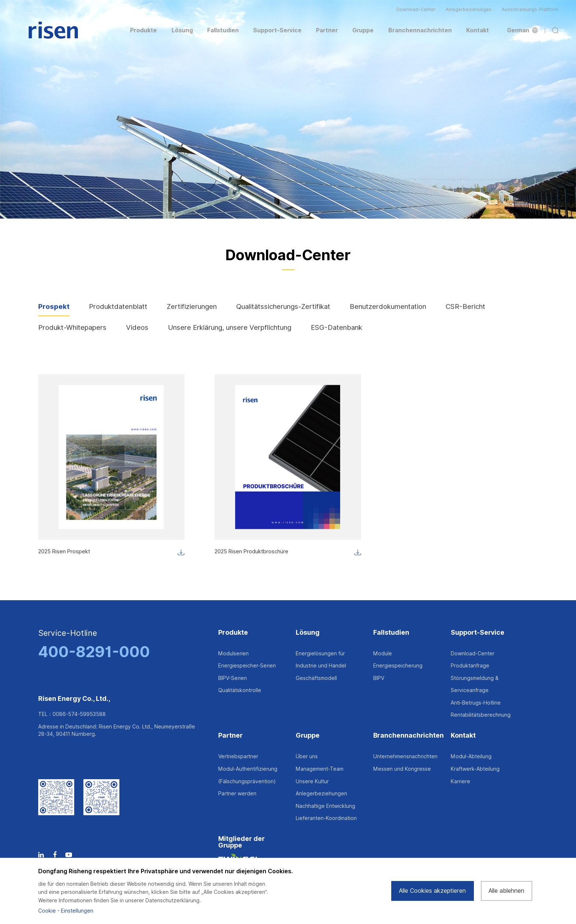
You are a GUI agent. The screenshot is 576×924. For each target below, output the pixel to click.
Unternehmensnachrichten (405, 756)
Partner (231, 736)
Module (383, 653)
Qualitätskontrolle (240, 690)
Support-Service (478, 633)
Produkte (233, 633)
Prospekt (54, 314)
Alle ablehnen (506, 891)
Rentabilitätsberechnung (481, 715)
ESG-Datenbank (336, 335)
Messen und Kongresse (402, 769)
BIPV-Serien (233, 678)
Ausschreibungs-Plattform (530, 10)
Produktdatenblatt (118, 314)
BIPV (379, 678)
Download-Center (416, 10)
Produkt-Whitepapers (72, 335)
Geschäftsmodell (316, 678)
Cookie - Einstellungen (66, 911)
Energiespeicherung (398, 666)
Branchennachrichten (408, 736)
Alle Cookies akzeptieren (432, 891)
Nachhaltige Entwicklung (325, 806)
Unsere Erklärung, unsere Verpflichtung (230, 335)
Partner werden (237, 794)
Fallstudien (391, 633)
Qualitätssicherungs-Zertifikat (283, 314)
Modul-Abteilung (471, 756)
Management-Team (320, 769)
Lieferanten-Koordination (326, 818)
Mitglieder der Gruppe (242, 842)
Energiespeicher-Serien (247, 666)
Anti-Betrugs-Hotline (476, 703)
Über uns (307, 756)
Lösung (308, 633)
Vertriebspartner (238, 756)
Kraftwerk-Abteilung (475, 769)
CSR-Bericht (465, 314)
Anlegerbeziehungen (469, 10)
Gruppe (308, 736)
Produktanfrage (470, 666)
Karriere (460, 781)
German (522, 31)
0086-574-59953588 (79, 714)
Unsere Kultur (312, 781)
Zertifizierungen (192, 314)
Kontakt (463, 736)
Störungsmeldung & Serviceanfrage (475, 684)
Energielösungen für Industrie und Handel (321, 660)
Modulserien (233, 653)
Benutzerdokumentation (388, 314)
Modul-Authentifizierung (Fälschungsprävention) (248, 775)
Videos (137, 335)
